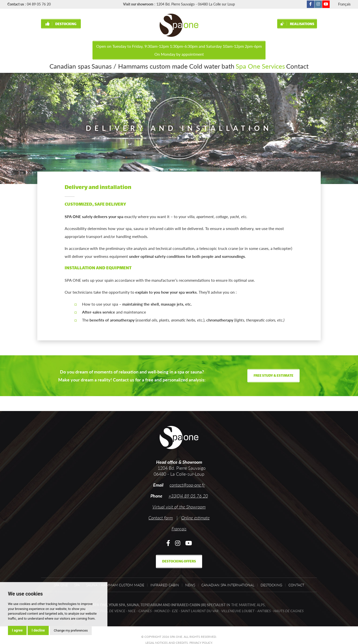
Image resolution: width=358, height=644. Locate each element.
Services (249, 66)
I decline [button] (38, 630)
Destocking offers (179, 562)
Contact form (161, 518)
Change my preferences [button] (71, 630)
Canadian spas (91, 66)
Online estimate (195, 518)
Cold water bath (195, 66)
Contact (273, 66)
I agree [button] (17, 630)
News (190, 585)
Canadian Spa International (228, 585)
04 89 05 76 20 (39, 4)
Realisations (297, 24)
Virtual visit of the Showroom (179, 507)
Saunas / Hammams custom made (142, 66)
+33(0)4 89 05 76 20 (188, 496)
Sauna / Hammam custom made (115, 585)
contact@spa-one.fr (187, 485)
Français (344, 4)
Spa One (225, 66)
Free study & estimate (273, 376)
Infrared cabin (165, 585)
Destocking (61, 24)
